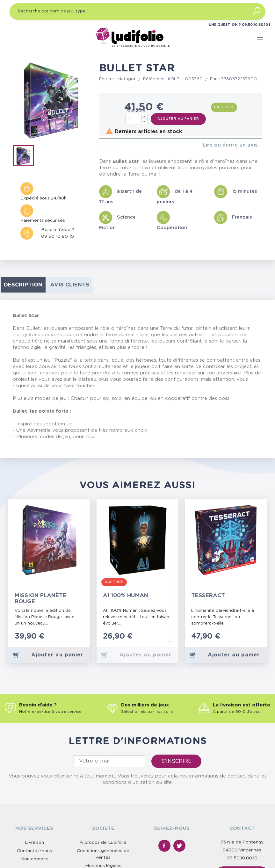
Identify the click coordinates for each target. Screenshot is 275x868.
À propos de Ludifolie (103, 843)
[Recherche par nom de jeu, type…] (137, 11)
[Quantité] (136, 119)
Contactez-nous (34, 851)
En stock (224, 107)
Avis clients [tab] (70, 285)
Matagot (127, 79)
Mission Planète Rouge (40, 598)
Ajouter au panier (178, 119)
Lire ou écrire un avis (230, 145)
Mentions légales (103, 866)
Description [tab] (23, 285)
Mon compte (34, 859)
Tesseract (208, 595)
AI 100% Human (126, 595)
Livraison (34, 843)
